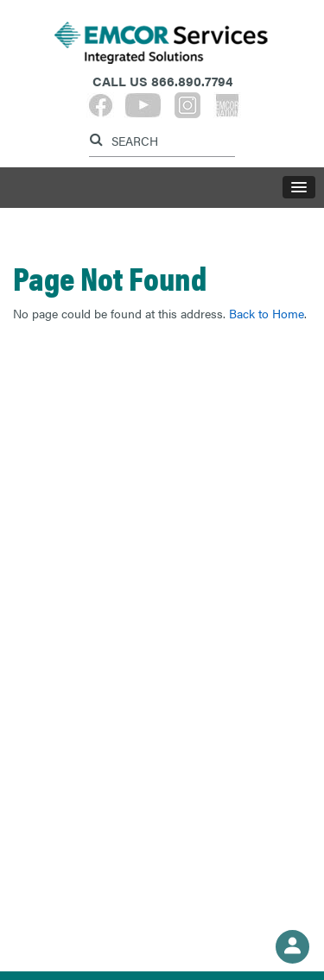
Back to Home (267, 313)
